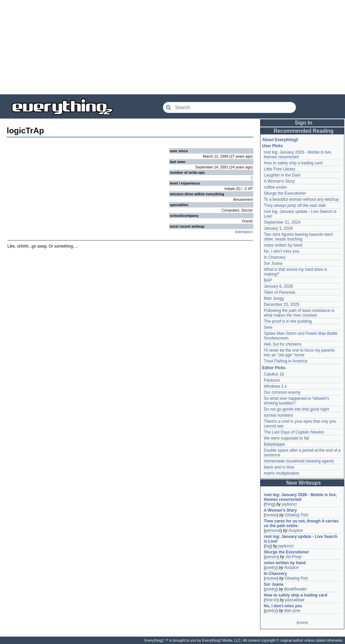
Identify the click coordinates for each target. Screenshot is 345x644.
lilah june (292, 611)
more (302, 622)
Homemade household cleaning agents (299, 461)
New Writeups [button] (304, 483)
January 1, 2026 (278, 228)
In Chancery (275, 257)
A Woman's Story (279, 181)
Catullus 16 (274, 374)
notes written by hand (283, 245)
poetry (271, 568)
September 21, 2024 (282, 222)
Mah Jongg (274, 298)
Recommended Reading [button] (304, 131)
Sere (268, 327)
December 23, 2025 (281, 304)
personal (273, 530)
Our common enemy (282, 392)
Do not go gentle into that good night (296, 409)
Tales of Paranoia (279, 292)
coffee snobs (275, 187)
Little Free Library (279, 169)
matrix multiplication (281, 473)
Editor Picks (274, 368)
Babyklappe (274, 444)
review (271, 515)
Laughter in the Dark (282, 175)
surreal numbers (278, 415)
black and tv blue (279, 467)
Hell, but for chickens (283, 344)
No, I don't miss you (281, 251)
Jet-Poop (293, 557)
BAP (268, 280)
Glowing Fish (296, 515)
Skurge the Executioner (285, 193)
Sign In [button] (304, 123)
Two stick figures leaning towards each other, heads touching (298, 237)
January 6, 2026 (278, 286)
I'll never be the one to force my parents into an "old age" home (299, 353)
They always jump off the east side (295, 205)
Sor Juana (273, 263)
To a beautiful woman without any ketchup (301, 199)
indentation (244, 232)
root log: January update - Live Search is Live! (301, 539)
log (268, 546)
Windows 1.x (275, 386)
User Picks (272, 146)
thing (270, 504)
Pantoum (272, 380)
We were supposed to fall (287, 438)
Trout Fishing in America (286, 361)
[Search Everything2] (229, 107)
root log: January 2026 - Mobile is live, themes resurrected (298, 155)
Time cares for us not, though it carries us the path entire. (301, 523)
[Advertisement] (172, 47)
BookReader (296, 589)
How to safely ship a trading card (293, 163)
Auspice (296, 530)
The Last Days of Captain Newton (294, 432)
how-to (271, 600)
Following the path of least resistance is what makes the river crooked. (299, 313)
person (271, 557)
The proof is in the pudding (288, 321)
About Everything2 (280, 140)
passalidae (295, 600)
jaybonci (289, 504)
